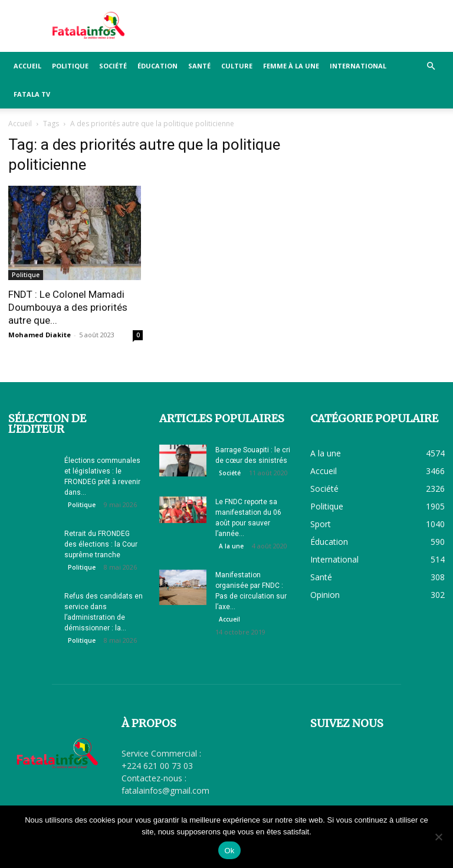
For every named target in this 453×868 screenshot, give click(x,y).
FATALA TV (32, 94)
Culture (237, 66)
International (358, 66)
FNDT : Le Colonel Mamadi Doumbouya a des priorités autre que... (68, 307)
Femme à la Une (291, 66)
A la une (231, 546)
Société (113, 66)
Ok (229, 851)
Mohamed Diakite (40, 335)
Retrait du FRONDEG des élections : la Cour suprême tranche (101, 544)
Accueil (27, 66)
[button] (431, 66)
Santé (199, 66)
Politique (70, 66)
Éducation (157, 66)
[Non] (438, 837)
